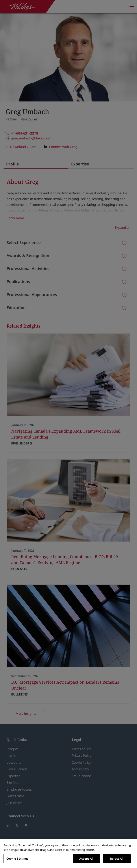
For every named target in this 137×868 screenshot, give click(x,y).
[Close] (130, 846)
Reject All (117, 859)
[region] (68, 853)
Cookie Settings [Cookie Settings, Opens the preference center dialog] (17, 859)
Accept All (86, 859)
